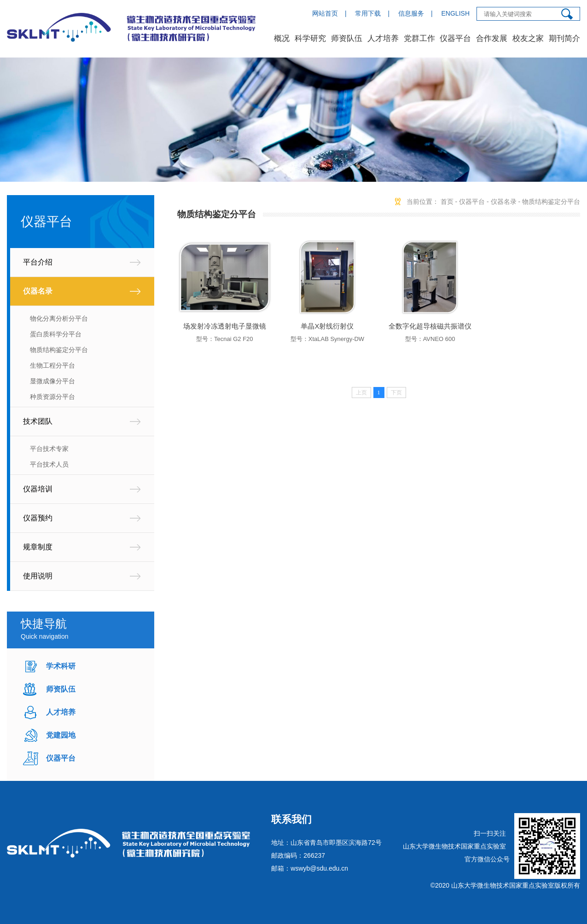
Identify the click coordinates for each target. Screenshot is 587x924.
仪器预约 (38, 518)
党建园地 (61, 735)
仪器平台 (455, 38)
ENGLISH (456, 13)
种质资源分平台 (52, 397)
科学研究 (310, 38)
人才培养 (383, 38)
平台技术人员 (49, 464)
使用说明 (38, 576)
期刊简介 (564, 38)
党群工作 (419, 38)
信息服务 (411, 13)
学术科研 (61, 666)
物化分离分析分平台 (59, 318)
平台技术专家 (49, 449)
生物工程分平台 (52, 365)
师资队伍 (347, 38)
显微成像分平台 (52, 381)
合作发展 (492, 38)
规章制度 (38, 547)
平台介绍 (38, 262)
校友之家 (528, 38)
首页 (447, 202)
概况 (282, 38)
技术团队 (38, 421)
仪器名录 (38, 291)
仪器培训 (38, 489)
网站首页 (325, 13)
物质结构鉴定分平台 (59, 350)
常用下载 (368, 13)
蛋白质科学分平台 (56, 334)
